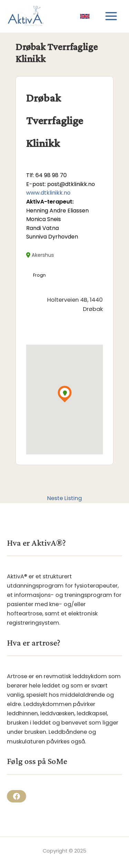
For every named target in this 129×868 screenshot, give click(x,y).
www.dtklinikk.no (48, 193)
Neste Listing (64, 498)
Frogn (39, 275)
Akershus (40, 255)
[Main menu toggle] (111, 16)
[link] (85, 16)
